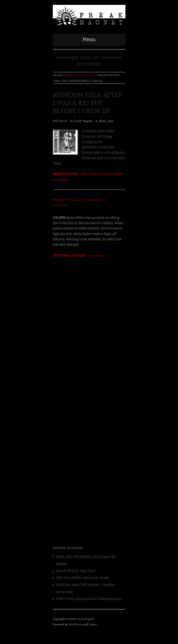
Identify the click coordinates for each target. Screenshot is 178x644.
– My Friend (79, 255)
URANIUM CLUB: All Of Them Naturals (80, 200)
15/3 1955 (59, 205)
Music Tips (106, 121)
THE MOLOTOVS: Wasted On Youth (83, 578)
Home (68, 75)
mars (87, 75)
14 (94, 75)
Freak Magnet (83, 121)
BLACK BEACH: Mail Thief (76, 571)
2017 (78, 75)
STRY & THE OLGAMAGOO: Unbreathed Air (89, 599)
